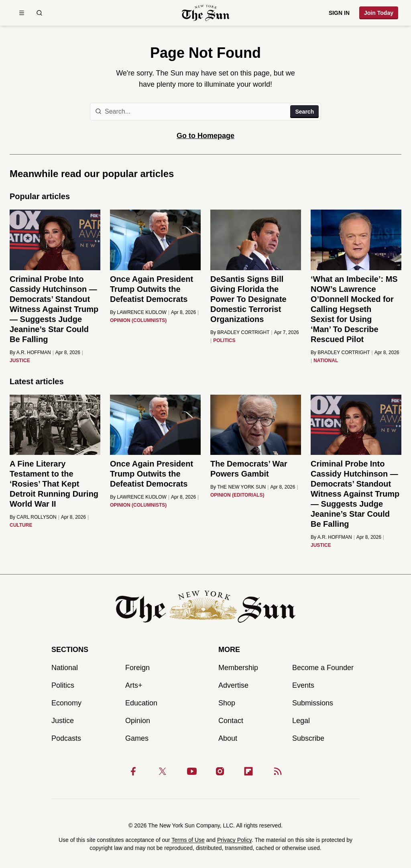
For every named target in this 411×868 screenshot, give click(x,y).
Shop (227, 703)
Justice (63, 721)
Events (303, 685)
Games (137, 738)
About (228, 738)
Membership (238, 668)
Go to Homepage (205, 136)
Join (379, 13)
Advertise (233, 685)
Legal (301, 721)
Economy (66, 703)
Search (304, 112)
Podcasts (66, 738)
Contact (231, 721)
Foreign (137, 668)
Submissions (313, 703)
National (65, 668)
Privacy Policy (234, 840)
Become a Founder (323, 668)
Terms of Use (188, 840)
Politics (63, 685)
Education (141, 703)
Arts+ (134, 685)
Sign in (339, 13)
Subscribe (308, 738)
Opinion (138, 721)
